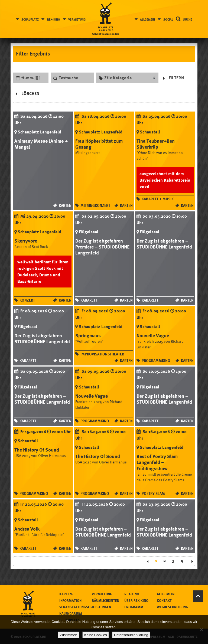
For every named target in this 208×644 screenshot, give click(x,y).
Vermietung (77, 19)
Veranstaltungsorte (78, 607)
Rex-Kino (54, 19)
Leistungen (101, 607)
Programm (134, 607)
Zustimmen (69, 635)
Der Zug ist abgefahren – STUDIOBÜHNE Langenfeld (164, 244)
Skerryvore (26, 241)
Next (190, 562)
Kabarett (89, 300)
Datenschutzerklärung (131, 635)
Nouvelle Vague (153, 336)
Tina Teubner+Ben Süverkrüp (156, 144)
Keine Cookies (96, 635)
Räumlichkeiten (105, 600)
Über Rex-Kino (136, 600)
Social (168, 19)
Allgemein (147, 19)
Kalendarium (71, 613)
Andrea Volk (27, 529)
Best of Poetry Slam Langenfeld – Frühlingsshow (157, 462)
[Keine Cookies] (201, 630)
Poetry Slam (153, 493)
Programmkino (156, 361)
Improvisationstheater (102, 354)
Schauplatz (30, 19)
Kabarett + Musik (158, 199)
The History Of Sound (37, 450)
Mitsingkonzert (95, 205)
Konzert (27, 300)
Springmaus (88, 336)
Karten (65, 205)
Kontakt (164, 600)
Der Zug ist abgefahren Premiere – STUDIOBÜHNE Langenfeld (102, 247)
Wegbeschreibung (172, 607)
